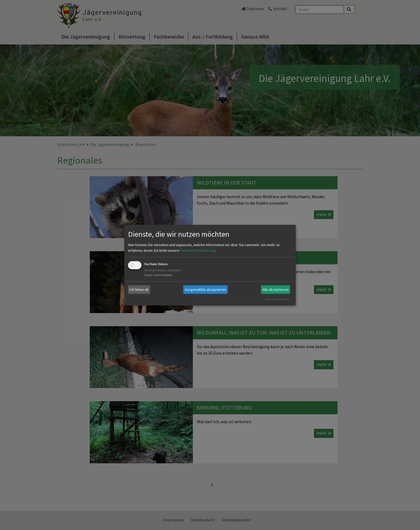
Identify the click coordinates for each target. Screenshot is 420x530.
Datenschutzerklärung (198, 251)
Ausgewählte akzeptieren (205, 290)
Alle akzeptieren (275, 290)
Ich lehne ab (139, 290)
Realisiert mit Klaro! (277, 299)
